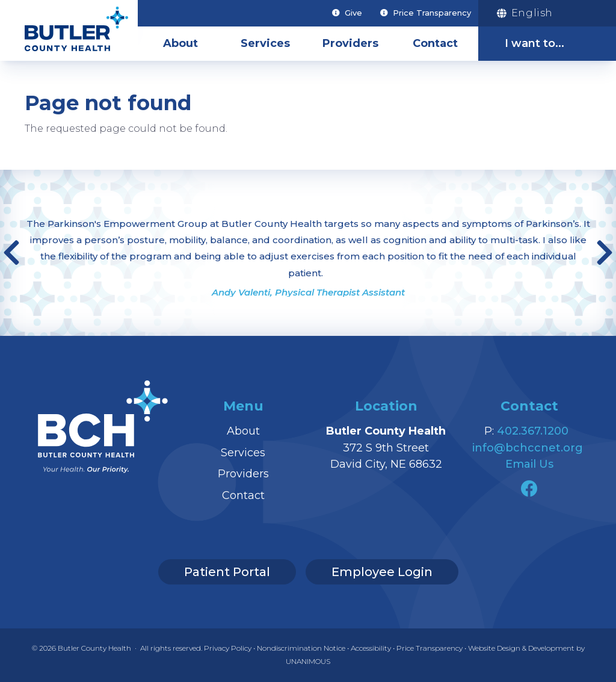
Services (265, 43)
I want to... (534, 43)
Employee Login (382, 572)
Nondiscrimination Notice (301, 648)
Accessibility (371, 648)
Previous (11, 253)
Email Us (529, 464)
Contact (435, 43)
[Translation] (540, 13)
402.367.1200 (533, 431)
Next (605, 253)
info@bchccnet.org (528, 448)
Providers (350, 43)
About (180, 43)
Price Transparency (432, 13)
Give (353, 13)
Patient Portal (227, 572)
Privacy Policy (228, 648)
